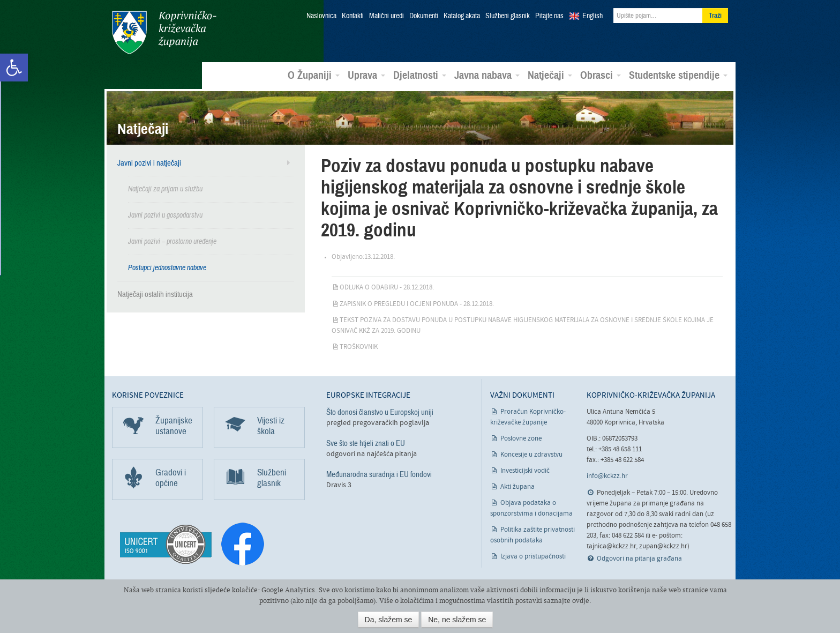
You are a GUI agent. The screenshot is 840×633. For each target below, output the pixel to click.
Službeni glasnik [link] (508, 16)
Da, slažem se (389, 620)
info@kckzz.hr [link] (607, 476)
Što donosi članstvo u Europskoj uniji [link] (380, 412)
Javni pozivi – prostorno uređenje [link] (172, 241)
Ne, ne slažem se (457, 620)
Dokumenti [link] (424, 16)
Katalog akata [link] (462, 16)
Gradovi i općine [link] (171, 478)
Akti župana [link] (517, 487)
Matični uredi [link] (387, 16)
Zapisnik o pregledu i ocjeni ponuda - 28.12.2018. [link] (417, 304)
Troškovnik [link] (359, 347)
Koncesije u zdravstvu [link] (531, 455)
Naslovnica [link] (321, 16)
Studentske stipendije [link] (678, 76)
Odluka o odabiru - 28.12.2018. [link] (387, 288)
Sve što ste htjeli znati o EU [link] (366, 443)
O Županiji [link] (314, 76)
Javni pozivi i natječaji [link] (149, 163)
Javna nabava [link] (487, 76)
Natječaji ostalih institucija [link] (155, 294)
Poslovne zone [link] (521, 439)
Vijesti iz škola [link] (271, 426)
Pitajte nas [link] (549, 16)
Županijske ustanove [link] (174, 426)
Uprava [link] (366, 76)
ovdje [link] (581, 601)
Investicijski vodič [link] (525, 471)
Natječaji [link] (550, 76)
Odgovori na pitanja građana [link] (639, 559)
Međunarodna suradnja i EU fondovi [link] (379, 474)
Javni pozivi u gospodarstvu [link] (165, 215)
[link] (14, 68)
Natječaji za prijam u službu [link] (165, 189)
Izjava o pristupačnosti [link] (533, 557)
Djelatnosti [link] (420, 76)
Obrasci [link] (601, 76)
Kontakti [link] (353, 16)
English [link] (592, 16)
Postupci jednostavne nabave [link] (167, 268)
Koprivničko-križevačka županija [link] (164, 32)
